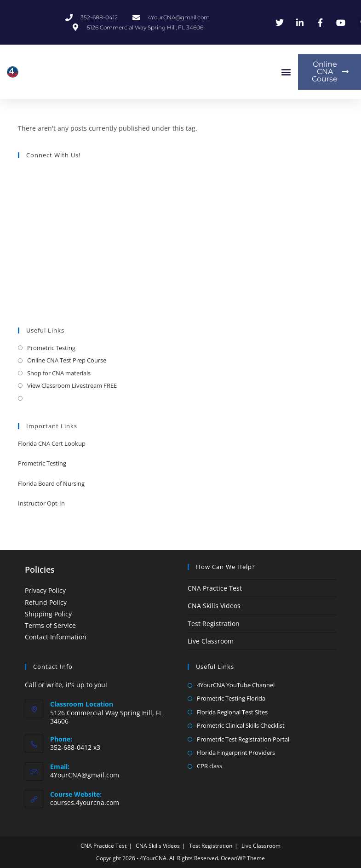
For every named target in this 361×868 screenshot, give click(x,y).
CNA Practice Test (215, 588)
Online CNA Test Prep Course (67, 360)
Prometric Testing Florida (231, 698)
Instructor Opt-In (41, 503)
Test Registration (214, 624)
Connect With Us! (53, 155)
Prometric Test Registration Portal (243, 739)
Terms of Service (50, 625)
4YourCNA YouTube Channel (236, 685)
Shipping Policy (48, 614)
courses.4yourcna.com (85, 802)
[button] (286, 72)
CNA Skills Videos (214, 606)
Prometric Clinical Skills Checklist (241, 725)
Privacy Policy (45, 590)
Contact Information (56, 637)
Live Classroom (211, 641)
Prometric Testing (51, 348)
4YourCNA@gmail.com (85, 775)
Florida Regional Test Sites (232, 712)
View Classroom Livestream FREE (72, 385)
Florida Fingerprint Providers (236, 753)
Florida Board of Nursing (51, 483)
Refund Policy (46, 602)
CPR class (209, 766)
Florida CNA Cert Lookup (52, 443)
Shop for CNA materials (59, 373)
